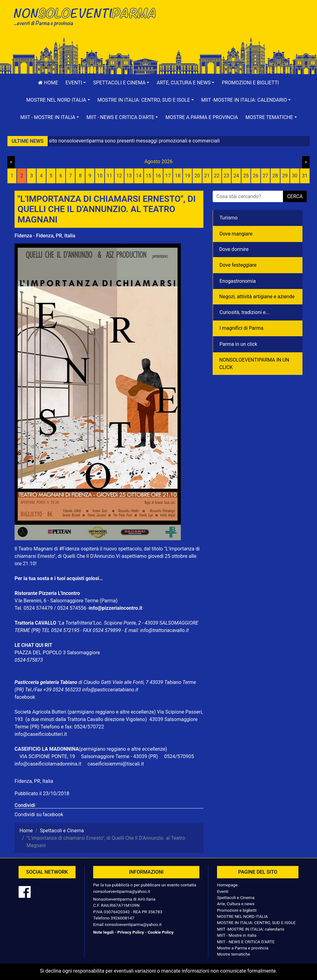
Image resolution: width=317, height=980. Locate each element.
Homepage (227, 885)
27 (265, 176)
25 (246, 176)
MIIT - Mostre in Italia (237, 935)
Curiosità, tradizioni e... (245, 312)
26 (256, 176)
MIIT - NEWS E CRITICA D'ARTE (246, 942)
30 (295, 176)
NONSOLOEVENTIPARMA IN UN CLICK (254, 364)
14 (139, 176)
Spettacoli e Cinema (236, 897)
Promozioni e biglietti (250, 83)
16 (158, 176)
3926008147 (122, 918)
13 (129, 176)
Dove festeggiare (238, 265)
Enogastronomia (238, 281)
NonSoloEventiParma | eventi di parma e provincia (84, 18)
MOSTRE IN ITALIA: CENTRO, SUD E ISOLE (256, 923)
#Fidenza (69, 549)
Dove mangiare (236, 234)
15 (149, 176)
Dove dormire (234, 249)
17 (168, 176)
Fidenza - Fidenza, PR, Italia (45, 236)
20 (197, 176)
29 (285, 176)
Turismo (228, 218)
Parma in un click (238, 344)
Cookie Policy (161, 932)
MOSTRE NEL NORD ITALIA (243, 916)
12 (119, 176)
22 (217, 176)
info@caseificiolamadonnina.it (48, 764)
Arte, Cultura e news (236, 904)
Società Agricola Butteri (40, 712)
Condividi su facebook (39, 815)
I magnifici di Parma (241, 328)
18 (178, 176)
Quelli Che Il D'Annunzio (89, 556)
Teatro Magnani (35, 549)
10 (100, 176)
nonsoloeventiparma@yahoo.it (122, 891)
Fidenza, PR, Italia (34, 781)
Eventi (223, 891)
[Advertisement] (233, 25)
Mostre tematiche (234, 954)
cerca (295, 196)
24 (236, 176)
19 (187, 176)
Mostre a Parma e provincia (202, 117)
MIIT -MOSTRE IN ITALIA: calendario (251, 929)
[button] (76, 83)
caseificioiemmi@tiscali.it (116, 764)
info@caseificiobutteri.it (41, 734)
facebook (25, 697)
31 (305, 176)
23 (226, 176)
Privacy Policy (131, 932)
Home (48, 83)
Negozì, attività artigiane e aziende (257, 297)
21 (207, 176)
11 (110, 176)
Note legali (103, 932)
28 (275, 176)
